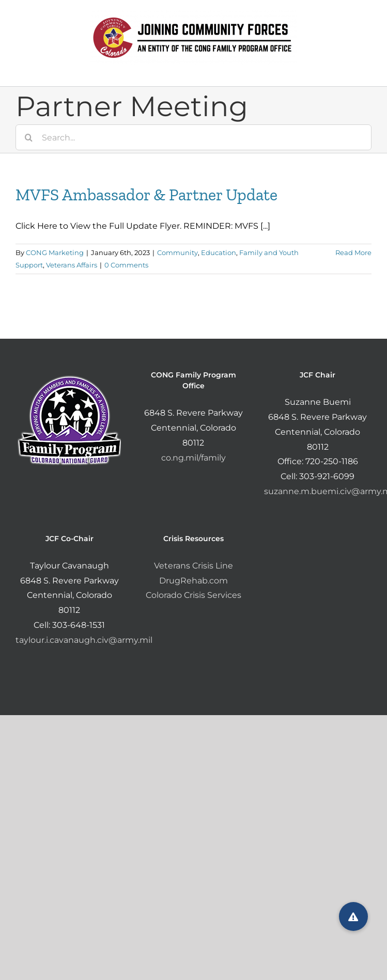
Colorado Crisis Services (193, 595)
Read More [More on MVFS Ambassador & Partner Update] (353, 252)
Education (219, 252)
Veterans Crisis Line (193, 566)
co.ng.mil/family (193, 458)
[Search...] (193, 137)
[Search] (28, 137)
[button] (353, 916)
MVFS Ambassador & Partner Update (146, 195)
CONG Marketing (55, 252)
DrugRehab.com (193, 581)
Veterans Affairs (72, 265)
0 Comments (126, 265)
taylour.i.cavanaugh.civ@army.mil (84, 640)
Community (177, 252)
